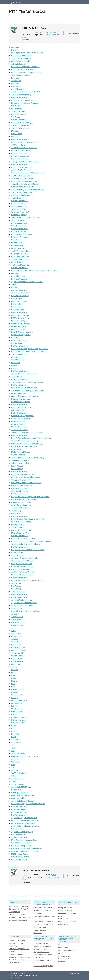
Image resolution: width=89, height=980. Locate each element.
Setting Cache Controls (20, 259)
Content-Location (18, 656)
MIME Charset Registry (20, 854)
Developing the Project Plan (20, 909)
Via (13, 767)
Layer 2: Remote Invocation (22, 332)
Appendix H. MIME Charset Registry (25, 851)
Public (14, 726)
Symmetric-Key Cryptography (23, 416)
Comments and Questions (21, 61)
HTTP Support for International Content (26, 477)
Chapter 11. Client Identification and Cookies (29, 351)
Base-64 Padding (18, 809)
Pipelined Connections (20, 159)
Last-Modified (17, 703)
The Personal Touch (19, 354)
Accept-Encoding (18, 619)
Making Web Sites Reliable (22, 530)
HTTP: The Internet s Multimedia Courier (27, 72)
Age (13, 628)
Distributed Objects (19, 326)
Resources (16, 78)
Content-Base (17, 645)
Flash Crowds (17, 240)
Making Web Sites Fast (20, 533)
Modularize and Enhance (21, 324)
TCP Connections (18, 145)
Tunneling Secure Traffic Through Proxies (27, 432)
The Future (16, 117)
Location (15, 706)
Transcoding (16, 511)
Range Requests (18, 466)
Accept (14, 614)
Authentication (17, 377)
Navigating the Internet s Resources (25, 103)
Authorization (16, 633)
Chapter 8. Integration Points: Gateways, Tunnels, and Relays (35, 271)
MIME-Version (17, 712)
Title (13, 751)
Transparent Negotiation (21, 508)
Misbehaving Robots (19, 301)
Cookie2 (15, 670)
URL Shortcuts (17, 109)
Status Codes (17, 134)
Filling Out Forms (65, 908)
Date (13, 673)
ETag (13, 675)
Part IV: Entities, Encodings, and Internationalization (31, 438)
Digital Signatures (18, 421)
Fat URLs (15, 365)
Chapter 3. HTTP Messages (22, 123)
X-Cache (15, 776)
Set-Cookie (16, 740)
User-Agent (16, 762)
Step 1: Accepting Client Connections (26, 181)
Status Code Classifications (22, 606)
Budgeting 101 (14, 912)
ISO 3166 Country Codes (21, 846)
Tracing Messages (18, 220)
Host (13, 686)
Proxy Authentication (19, 223)
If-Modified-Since (18, 689)
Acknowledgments (18, 64)
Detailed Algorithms (19, 262)
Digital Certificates (18, 424)
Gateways (15, 273)
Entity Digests (17, 449)
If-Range (15, 698)
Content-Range (17, 661)
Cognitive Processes (42, 952)
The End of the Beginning (21, 95)
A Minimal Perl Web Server (22, 176)
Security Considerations (21, 402)
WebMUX (15, 338)
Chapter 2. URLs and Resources (24, 100)
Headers (15, 137)
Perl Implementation (19, 812)
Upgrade (15, 759)
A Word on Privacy (18, 592)
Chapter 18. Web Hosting (21, 522)
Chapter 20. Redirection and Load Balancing (28, 550)
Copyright (15, 47)
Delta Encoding (17, 469)
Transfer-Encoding (18, 753)
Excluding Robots (18, 304)
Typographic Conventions (21, 58)
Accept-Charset (17, 617)
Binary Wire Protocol (19, 340)
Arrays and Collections (67, 951)
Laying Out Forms (65, 911)
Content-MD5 (17, 659)
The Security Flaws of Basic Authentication (28, 382)
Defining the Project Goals (19, 906)
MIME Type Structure (20, 793)
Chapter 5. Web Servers (21, 170)
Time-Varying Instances (20, 460)
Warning (15, 770)
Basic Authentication (19, 379)
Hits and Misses (17, 245)
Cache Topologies (18, 248)
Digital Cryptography (19, 413)
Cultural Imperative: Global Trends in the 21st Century (44, 938)
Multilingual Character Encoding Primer (26, 483)
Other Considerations (20, 491)
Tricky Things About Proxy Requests (25, 217)
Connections (16, 86)
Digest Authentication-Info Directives (25, 826)
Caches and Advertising (21, 265)
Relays (14, 287)
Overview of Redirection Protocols (24, 558)
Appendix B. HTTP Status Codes (24, 603)
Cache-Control (17, 636)
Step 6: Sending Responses (22, 195)
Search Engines (17, 310)
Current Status (17, 343)
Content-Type (17, 664)
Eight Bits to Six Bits (19, 807)
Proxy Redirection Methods (22, 564)
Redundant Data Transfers (22, 234)
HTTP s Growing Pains (20, 318)
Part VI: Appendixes (19, 597)
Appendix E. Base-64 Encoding (23, 801)
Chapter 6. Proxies (19, 204)
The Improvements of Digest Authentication (28, 391)
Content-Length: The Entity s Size (24, 446)
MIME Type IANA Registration (23, 795)
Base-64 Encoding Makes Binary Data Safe (28, 804)
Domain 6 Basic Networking (20, 957)
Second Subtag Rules (20, 837)
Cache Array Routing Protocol (23, 572)
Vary (13, 765)
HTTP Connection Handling (22, 150)
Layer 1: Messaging (19, 329)
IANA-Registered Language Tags (24, 840)
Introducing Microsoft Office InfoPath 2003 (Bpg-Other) (69, 903)
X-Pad (14, 781)
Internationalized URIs (20, 488)
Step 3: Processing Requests (23, 187)
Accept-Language (18, 622)
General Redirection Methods (23, 561)
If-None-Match (17, 695)
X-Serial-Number (18, 784)
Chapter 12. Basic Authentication (24, 374)
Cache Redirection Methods (22, 566)
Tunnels (14, 284)
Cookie (14, 667)
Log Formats (16, 586)
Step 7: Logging (17, 198)
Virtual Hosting (17, 527)
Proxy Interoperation (19, 226)
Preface (14, 50)
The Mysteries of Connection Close (25, 162)
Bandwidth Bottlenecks (20, 237)
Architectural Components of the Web (26, 92)
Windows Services (65, 956)
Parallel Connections (19, 153)
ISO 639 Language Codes (21, 843)
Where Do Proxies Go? (20, 212)
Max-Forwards (17, 709)
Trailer (14, 748)
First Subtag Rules (18, 834)
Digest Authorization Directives (23, 823)
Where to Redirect (18, 555)
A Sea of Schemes (18, 114)
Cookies (14, 368)
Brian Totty (56, 35)
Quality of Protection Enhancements (25, 396)
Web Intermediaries (19, 206)
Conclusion (38, 933)
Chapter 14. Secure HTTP (21, 407)
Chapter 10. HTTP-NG (20, 315)
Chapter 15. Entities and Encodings (25, 441)
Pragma (14, 714)
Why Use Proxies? (18, 209)
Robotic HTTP (17, 298)
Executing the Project (17, 915)
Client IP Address (18, 360)
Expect (14, 678)
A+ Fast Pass (14, 937)
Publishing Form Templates (69, 919)
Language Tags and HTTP (21, 485)
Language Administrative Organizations (26, 848)
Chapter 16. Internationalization (23, 474)
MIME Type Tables (18, 798)
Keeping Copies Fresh (20, 254)
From (13, 684)
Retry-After (16, 734)
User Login (16, 363)
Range (14, 728)
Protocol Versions (18, 89)
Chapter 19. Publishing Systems (24, 539)
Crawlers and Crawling (20, 296)
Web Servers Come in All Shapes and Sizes (28, 173)
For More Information (19, 97)
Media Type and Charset (21, 452)
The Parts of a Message (21, 128)
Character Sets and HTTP (21, 480)
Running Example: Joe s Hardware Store (27, 53)
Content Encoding (18, 455)
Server (14, 737)
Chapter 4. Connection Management (25, 142)
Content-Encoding (18, 647)
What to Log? (17, 583)
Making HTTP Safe (19, 410)
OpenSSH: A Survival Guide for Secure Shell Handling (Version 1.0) (44, 903)
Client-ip (15, 639)
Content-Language (19, 650)
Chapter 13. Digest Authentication (24, 388)
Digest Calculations (19, 393)
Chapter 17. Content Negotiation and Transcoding (30, 497)
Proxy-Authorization (19, 720)
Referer (14, 731)
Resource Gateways (19, 279)
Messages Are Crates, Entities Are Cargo (27, 444)
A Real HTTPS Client (19, 430)
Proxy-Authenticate (19, 717)
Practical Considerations (21, 399)
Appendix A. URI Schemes (22, 600)
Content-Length (17, 653)
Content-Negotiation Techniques (24, 499)
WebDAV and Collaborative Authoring (26, 544)
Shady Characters (18, 111)
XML (60, 953)
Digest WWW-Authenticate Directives (26, 820)
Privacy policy (75, 973)
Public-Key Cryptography (21, 418)
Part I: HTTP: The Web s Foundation (25, 67)
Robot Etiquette (17, 307)
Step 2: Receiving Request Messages (26, 184)
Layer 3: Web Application (21, 335)
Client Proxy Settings (19, 215)
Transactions (16, 81)
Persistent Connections (20, 156)
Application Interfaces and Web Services (27, 282)
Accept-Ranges (17, 625)
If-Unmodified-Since (19, 700)
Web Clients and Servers (21, 75)
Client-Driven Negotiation (21, 502)
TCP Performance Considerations (24, 148)
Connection (16, 642)
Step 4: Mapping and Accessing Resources (28, 190)
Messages (15, 83)
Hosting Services (18, 525)
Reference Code (18, 829)
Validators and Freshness (21, 463)
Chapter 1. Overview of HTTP (23, 70)
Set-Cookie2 (16, 742)
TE (12, 745)
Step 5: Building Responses (22, 192)
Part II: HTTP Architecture (21, 167)
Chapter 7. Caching (19, 231)
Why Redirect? (17, 552)
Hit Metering (16, 589)
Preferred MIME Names (21, 857)
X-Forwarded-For (18, 779)
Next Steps (16, 513)
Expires (14, 681)
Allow (13, 631)
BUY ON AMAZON (73, 33)
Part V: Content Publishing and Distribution (28, 519)
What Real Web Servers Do (22, 178)
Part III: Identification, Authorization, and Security (30, 349)
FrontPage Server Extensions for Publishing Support (32, 541)
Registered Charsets (19, 860)
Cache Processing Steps (21, 251)
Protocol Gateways (19, 276)
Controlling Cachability (20, 257)
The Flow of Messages (20, 125)
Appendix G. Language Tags (22, 832)
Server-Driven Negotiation (21, 505)
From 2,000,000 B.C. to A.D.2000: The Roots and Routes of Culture (43, 946)
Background (16, 790)
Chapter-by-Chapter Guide (22, 56)
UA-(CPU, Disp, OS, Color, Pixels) (25, 756)
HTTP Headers (17, 357)
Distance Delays (18, 243)
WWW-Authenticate (19, 773)
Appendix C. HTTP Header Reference (26, 611)
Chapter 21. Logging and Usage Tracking (27, 580)
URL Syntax (16, 106)
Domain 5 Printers (16, 954)
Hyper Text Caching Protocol (22, 575)
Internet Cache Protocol (21, 569)
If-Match (14, 692)
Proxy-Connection (18, 723)
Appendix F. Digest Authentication (24, 818)
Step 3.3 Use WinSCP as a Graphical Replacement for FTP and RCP (44, 911)
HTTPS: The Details (19, 427)
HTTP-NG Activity (18, 321)
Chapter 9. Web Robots (20, 293)
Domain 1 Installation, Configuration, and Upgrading (17, 943)
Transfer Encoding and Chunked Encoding (28, 458)
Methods (15, 131)
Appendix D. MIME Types (21, 787)
